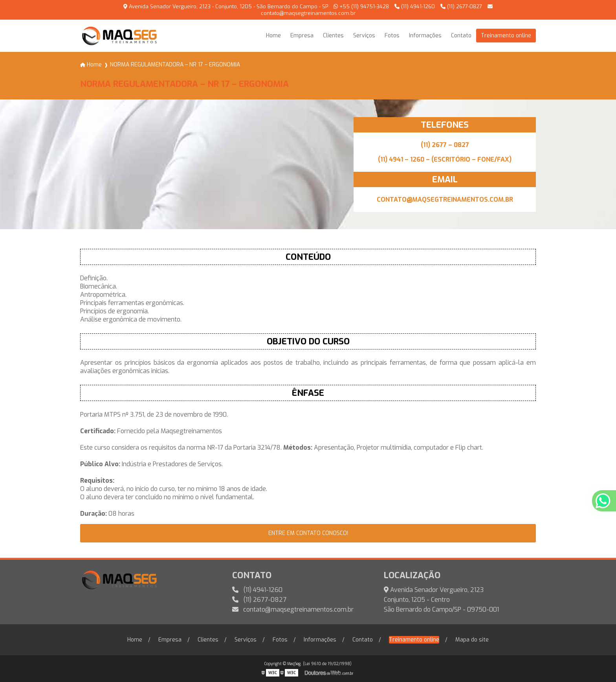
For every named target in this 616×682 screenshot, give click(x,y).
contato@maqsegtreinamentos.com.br (293, 609)
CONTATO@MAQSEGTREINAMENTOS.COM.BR (445, 199)
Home (273, 36)
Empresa (302, 36)
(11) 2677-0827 (461, 6)
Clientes (333, 36)
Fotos (392, 36)
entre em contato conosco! (308, 533)
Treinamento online (506, 36)
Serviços (364, 36)
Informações (425, 36)
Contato (461, 36)
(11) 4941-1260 (415, 6)
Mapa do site (472, 640)
